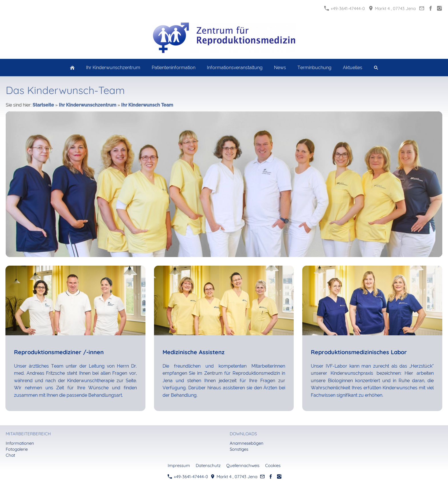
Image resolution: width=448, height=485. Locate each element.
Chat (10, 455)
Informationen (20, 443)
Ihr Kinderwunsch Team (147, 105)
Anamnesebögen (247, 443)
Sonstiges (239, 449)
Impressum (179, 465)
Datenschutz (208, 465)
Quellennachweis (243, 465)
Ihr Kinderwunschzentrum (88, 105)
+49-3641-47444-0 (345, 8)
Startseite (43, 105)
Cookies (273, 465)
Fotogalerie (17, 449)
